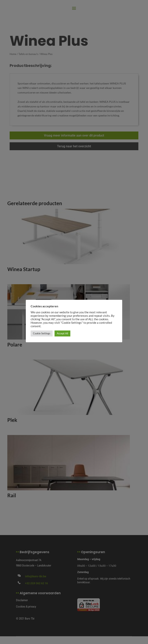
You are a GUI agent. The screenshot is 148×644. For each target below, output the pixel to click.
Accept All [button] (62, 333)
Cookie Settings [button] (42, 333)
